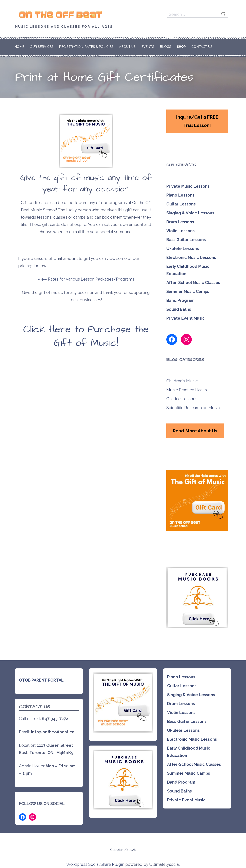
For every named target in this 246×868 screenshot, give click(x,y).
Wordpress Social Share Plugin (96, 864)
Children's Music (182, 381)
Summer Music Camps (188, 291)
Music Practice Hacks (187, 390)
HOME (19, 47)
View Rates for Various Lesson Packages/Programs (86, 279)
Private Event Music (186, 318)
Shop (181, 47)
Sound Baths (179, 309)
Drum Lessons (180, 222)
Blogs (166, 47)
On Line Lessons (182, 399)
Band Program (180, 300)
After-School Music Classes (193, 283)
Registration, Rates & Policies (86, 47)
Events (148, 47)
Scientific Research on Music (193, 408)
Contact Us (202, 47)
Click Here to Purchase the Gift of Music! (86, 336)
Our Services (42, 47)
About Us (127, 47)
